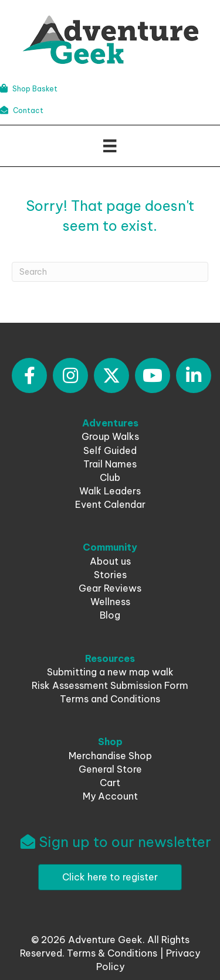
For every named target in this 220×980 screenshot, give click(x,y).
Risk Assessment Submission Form (110, 685)
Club (110, 477)
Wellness (110, 602)
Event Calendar (110, 504)
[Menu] (110, 146)
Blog (110, 615)
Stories (110, 575)
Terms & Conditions (112, 953)
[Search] (110, 272)
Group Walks (110, 436)
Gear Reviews (110, 588)
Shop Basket (29, 89)
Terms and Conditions (110, 699)
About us (110, 561)
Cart (110, 783)
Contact (22, 110)
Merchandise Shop (110, 756)
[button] (29, 375)
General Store (110, 769)
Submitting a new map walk (110, 672)
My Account (110, 796)
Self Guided (110, 450)
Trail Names (110, 464)
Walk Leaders (110, 491)
